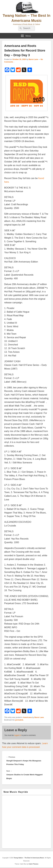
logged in (18, 735)
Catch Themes (33, 864)
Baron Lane (33, 59)
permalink (19, 720)
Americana (27, 717)
